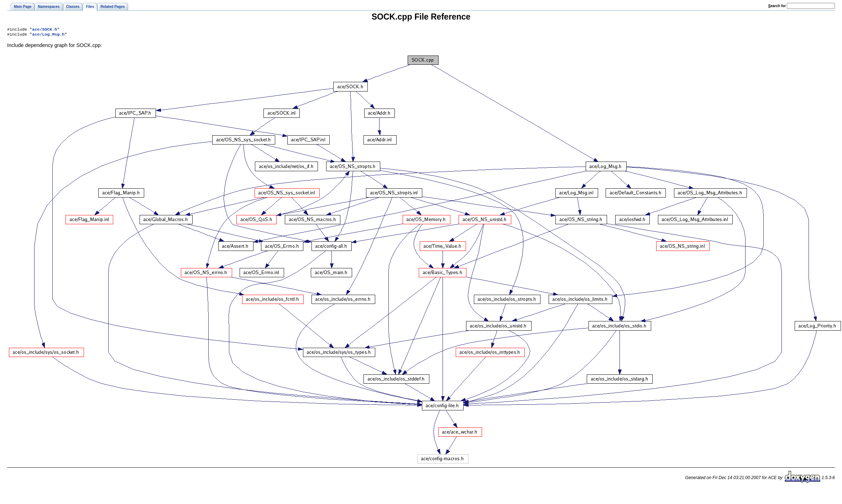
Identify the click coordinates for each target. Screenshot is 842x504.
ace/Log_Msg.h (48, 36)
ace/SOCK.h (45, 30)
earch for (777, 6)
